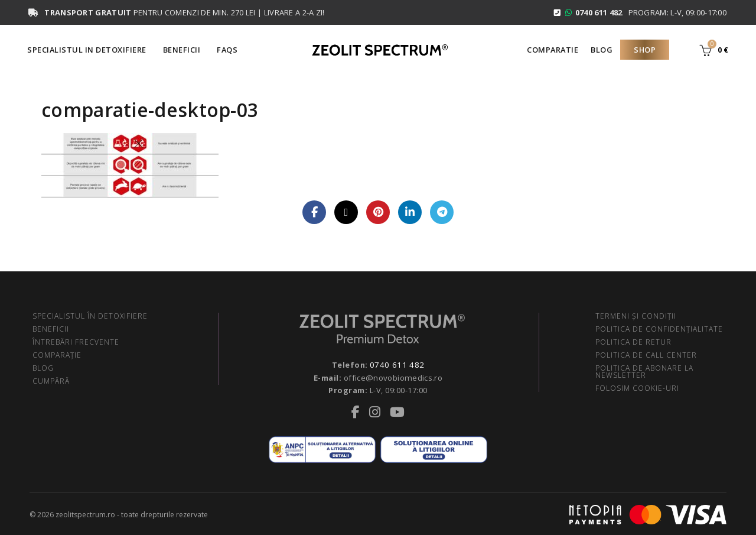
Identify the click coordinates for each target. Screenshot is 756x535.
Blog (602, 50)
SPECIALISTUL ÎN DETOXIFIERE (90, 316)
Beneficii (182, 50)
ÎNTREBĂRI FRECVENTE (76, 342)
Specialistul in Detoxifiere (87, 50)
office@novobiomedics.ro (393, 377)
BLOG (43, 368)
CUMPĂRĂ (51, 381)
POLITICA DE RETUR (633, 342)
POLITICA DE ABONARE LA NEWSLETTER (644, 372)
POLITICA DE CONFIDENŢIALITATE (659, 329)
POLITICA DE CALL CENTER (646, 355)
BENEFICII (51, 329)
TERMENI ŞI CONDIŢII (636, 316)
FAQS (227, 50)
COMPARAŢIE (57, 355)
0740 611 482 (397, 365)
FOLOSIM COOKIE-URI (637, 388)
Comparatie (553, 50)
